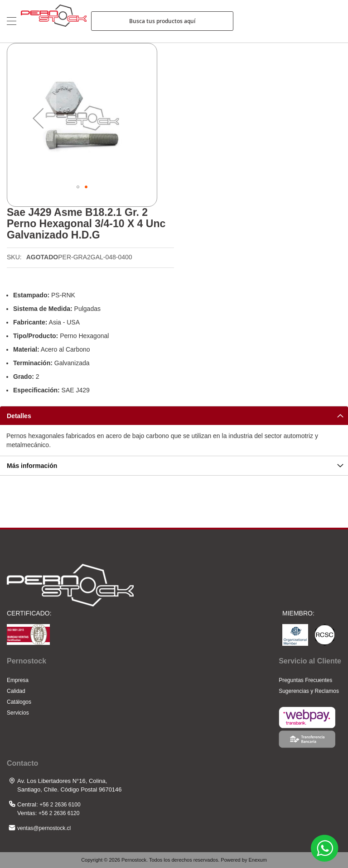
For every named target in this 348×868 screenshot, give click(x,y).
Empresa (18, 680)
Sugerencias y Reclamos (309, 691)
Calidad (16, 691)
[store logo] (54, 21)
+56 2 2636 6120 (59, 813)
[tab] (174, 415)
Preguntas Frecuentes (305, 680)
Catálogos (19, 702)
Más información (32, 466)
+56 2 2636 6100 (60, 805)
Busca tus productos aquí (162, 21)
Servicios (18, 713)
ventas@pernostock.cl (44, 828)
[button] (38, 118)
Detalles (19, 416)
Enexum (257, 860)
